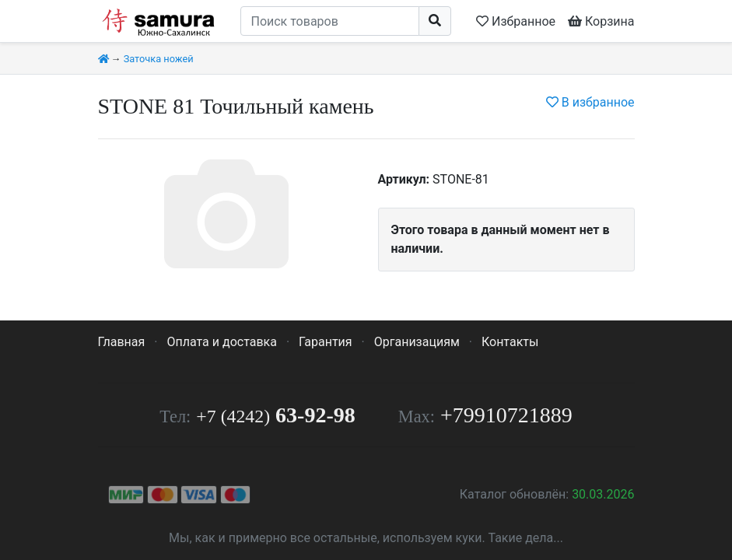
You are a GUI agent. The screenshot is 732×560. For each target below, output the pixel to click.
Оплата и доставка (221, 342)
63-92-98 (275, 415)
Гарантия (326, 342)
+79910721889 (506, 415)
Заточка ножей (159, 59)
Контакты (510, 342)
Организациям (417, 342)
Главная (122, 342)
